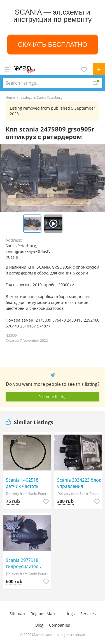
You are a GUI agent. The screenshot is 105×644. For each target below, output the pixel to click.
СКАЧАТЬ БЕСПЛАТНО (53, 44)
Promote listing (53, 397)
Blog (39, 625)
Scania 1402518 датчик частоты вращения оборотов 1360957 (28, 483)
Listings (68, 614)
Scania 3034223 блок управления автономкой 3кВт (79, 483)
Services (88, 614)
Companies (60, 625)
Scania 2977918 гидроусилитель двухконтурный (23, 563)
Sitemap (17, 614)
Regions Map (43, 614)
